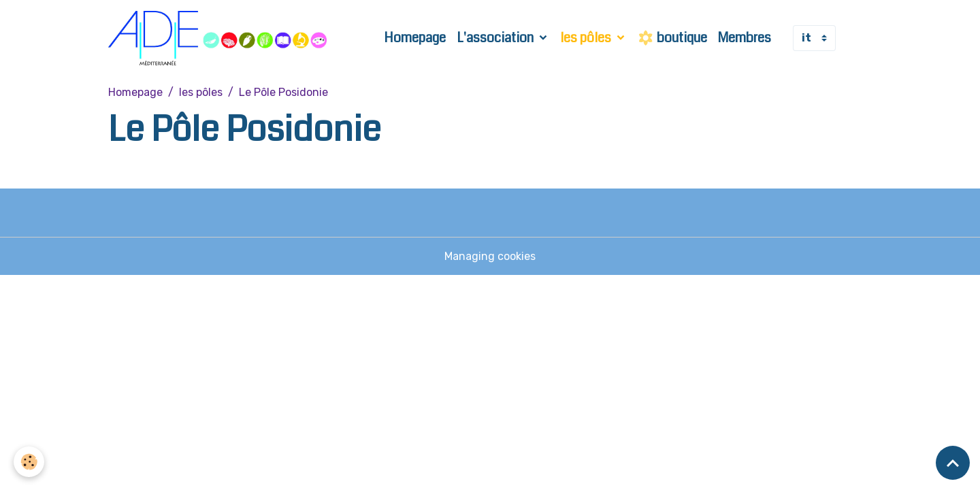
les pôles (587, 38)
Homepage (415, 38)
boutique (672, 38)
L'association (496, 38)
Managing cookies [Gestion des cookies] (490, 256)
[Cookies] (29, 462)
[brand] (220, 38)
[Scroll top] (953, 463)
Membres (745, 38)
